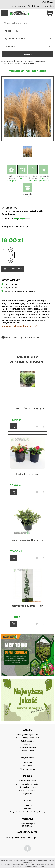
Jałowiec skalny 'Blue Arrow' (27, 606)
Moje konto (18, 6)
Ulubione (34, 6)
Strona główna (7, 61)
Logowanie (27, 762)
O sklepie (28, 805)
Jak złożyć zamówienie (27, 781)
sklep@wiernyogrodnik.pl (21, 837)
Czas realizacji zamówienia (28, 738)
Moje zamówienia (28, 769)
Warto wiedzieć (28, 751)
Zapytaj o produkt (30, 337)
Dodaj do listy (9, 337)
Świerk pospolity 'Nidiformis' (27, 540)
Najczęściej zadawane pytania (28, 784)
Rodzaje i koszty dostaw (27, 734)
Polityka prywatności (27, 790)
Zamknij (41, 866)
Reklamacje (27, 744)
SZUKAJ (28, 54)
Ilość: (4, 250)
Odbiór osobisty (27, 741)
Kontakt (28, 809)
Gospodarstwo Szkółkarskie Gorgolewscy (27, 812)
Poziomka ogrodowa (28, 474)
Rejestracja (27, 766)
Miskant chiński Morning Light (28, 408)
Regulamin (28, 793)
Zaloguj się (48, 6)
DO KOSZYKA (13, 269)
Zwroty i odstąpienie (28, 747)
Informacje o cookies (27, 787)
